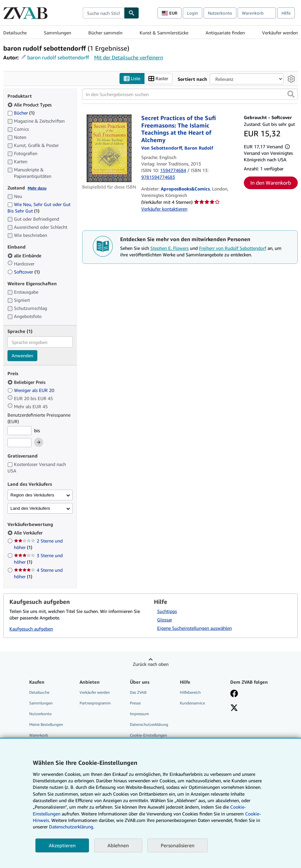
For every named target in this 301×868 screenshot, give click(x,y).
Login (193, 13)
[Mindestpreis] (19, 431)
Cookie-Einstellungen (148, 735)
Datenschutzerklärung (149, 724)
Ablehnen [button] (118, 845)
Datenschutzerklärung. (72, 827)
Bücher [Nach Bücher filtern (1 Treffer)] (21, 113)
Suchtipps (167, 611)
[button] (291, 94)
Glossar (165, 620)
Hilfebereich (190, 692)
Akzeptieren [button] (62, 845)
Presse (135, 703)
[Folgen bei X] (234, 708)
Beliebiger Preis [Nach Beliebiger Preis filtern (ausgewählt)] (27, 382)
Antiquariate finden (225, 33)
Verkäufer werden (280, 33)
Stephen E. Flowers (169, 248)
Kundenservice (192, 703)
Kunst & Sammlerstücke (164, 33)
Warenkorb (39, 735)
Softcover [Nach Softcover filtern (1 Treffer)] (24, 272)
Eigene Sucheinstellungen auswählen (194, 628)
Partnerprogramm (95, 703)
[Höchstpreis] (19, 443)
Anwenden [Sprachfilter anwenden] (22, 355)
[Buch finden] (132, 13)
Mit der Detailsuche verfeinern (129, 57)
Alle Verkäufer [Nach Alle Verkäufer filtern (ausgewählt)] (29, 533)
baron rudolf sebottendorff (58, 57)
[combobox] (103, 13)
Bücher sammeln (105, 33)
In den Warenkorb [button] (271, 183)
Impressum (139, 714)
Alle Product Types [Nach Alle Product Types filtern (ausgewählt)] (30, 105)
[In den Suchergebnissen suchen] (190, 94)
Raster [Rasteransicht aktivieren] (158, 79)
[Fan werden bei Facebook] (234, 694)
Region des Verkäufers (32, 495)
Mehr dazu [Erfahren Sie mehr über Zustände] (37, 188)
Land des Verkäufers (30, 508)
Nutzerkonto (220, 13)
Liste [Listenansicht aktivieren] (132, 79)
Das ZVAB (138, 692)
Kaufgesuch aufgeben (31, 629)
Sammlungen (57, 33)
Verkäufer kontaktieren (164, 209)
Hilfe (286, 13)
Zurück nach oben (151, 664)
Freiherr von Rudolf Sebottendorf (233, 248)
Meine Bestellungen (46, 724)
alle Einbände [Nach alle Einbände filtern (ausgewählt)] (25, 256)
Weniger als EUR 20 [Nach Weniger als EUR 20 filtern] (31, 390)
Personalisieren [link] (178, 845)
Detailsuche (15, 33)
